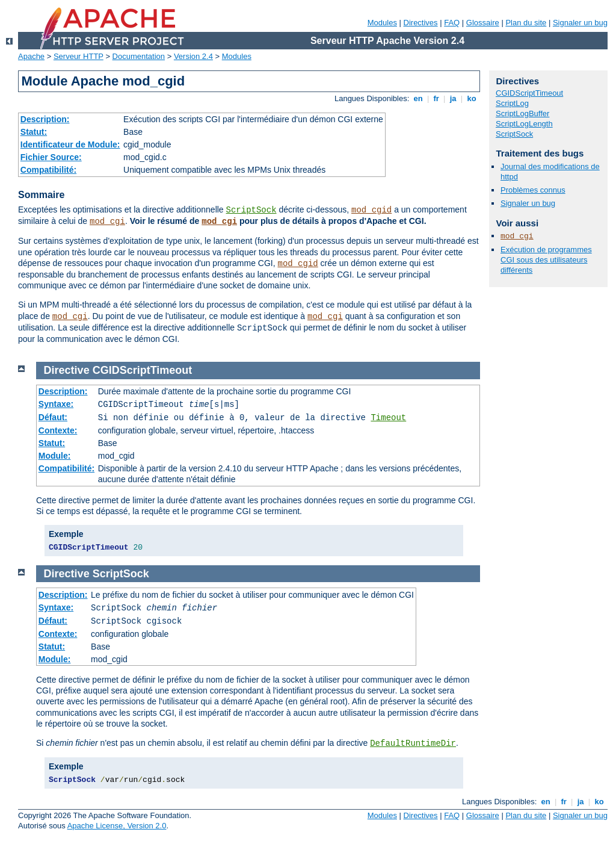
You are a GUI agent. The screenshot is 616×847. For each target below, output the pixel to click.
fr (436, 98)
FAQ (452, 23)
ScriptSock (251, 210)
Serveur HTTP (79, 56)
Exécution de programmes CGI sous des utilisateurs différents (546, 260)
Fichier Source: (51, 157)
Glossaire (483, 23)
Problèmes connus (533, 190)
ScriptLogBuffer (522, 113)
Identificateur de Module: (70, 144)
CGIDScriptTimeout (529, 93)
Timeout (388, 418)
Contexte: (58, 430)
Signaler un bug (580, 23)
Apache (31, 56)
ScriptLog (512, 103)
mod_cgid (371, 210)
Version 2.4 (193, 56)
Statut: (34, 132)
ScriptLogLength (524, 124)
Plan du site (526, 23)
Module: (55, 456)
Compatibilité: (48, 170)
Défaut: (53, 417)
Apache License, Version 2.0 (117, 826)
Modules (382, 23)
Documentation (139, 56)
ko (472, 98)
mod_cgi (107, 222)
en (418, 98)
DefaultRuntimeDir (413, 743)
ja (453, 98)
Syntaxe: (56, 404)
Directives (421, 23)
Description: (45, 119)
